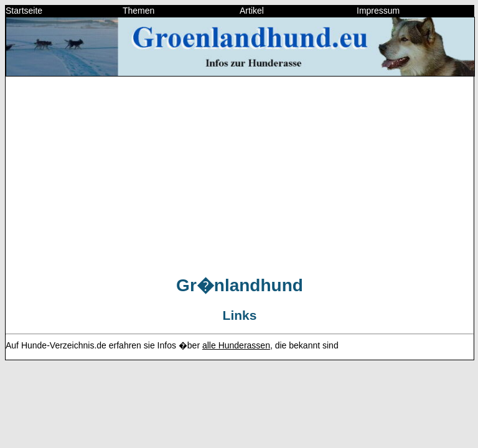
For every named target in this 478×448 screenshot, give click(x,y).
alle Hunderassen (236, 345)
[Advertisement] (240, 174)
